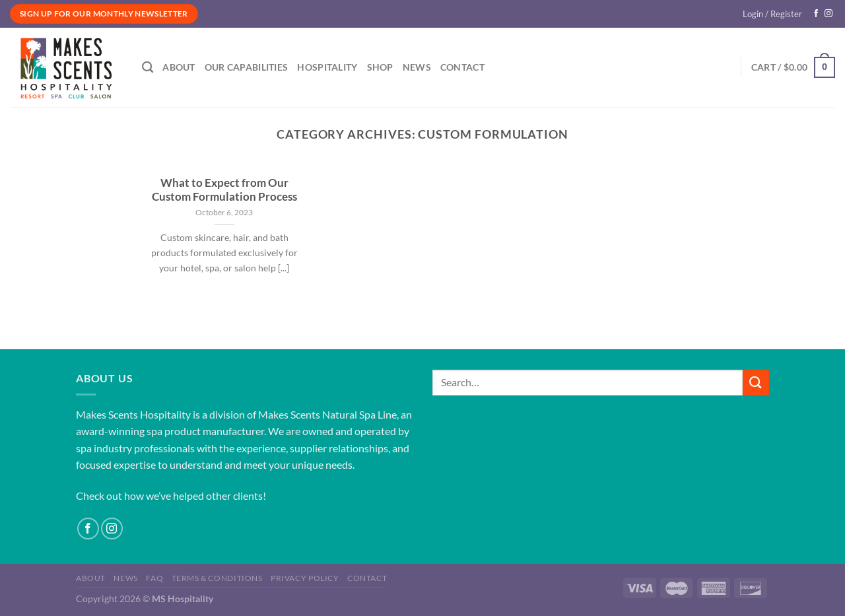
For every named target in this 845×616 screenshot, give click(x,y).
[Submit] (756, 383)
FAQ (154, 578)
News (417, 67)
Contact (462, 67)
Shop (380, 67)
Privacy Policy (305, 578)
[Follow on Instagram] (828, 14)
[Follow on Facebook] (816, 14)
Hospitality (327, 67)
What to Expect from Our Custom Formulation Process (224, 190)
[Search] (148, 68)
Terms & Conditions (217, 578)
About (179, 67)
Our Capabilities (247, 67)
